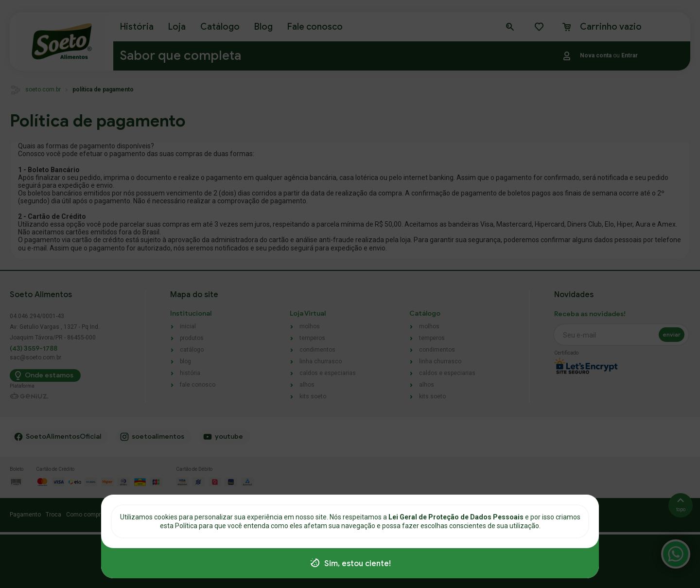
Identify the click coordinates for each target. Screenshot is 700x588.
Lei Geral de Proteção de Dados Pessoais (457, 517)
